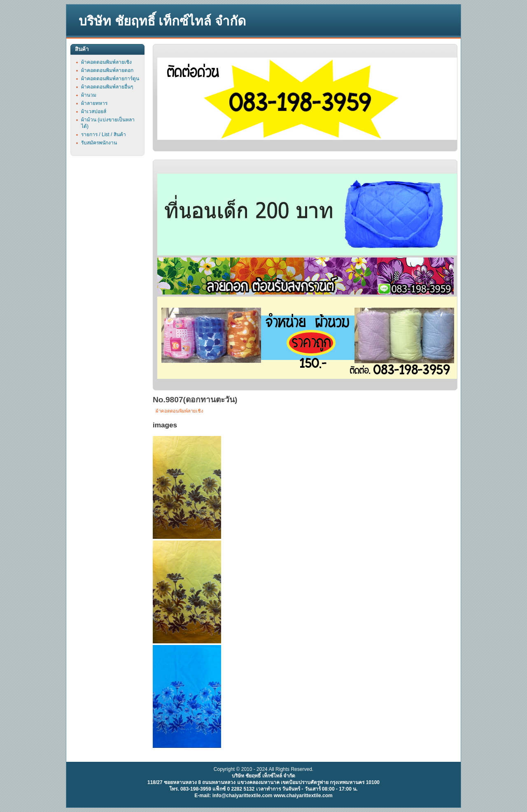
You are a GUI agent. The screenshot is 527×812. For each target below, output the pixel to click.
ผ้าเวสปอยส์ (94, 111)
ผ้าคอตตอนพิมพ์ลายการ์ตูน (110, 79)
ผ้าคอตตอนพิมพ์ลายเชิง (179, 411)
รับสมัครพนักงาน (99, 143)
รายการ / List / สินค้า (104, 135)
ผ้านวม (89, 95)
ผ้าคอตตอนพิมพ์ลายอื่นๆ (107, 87)
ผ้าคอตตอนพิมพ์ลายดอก (107, 70)
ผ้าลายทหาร (94, 103)
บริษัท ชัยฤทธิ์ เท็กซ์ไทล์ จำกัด (162, 21)
